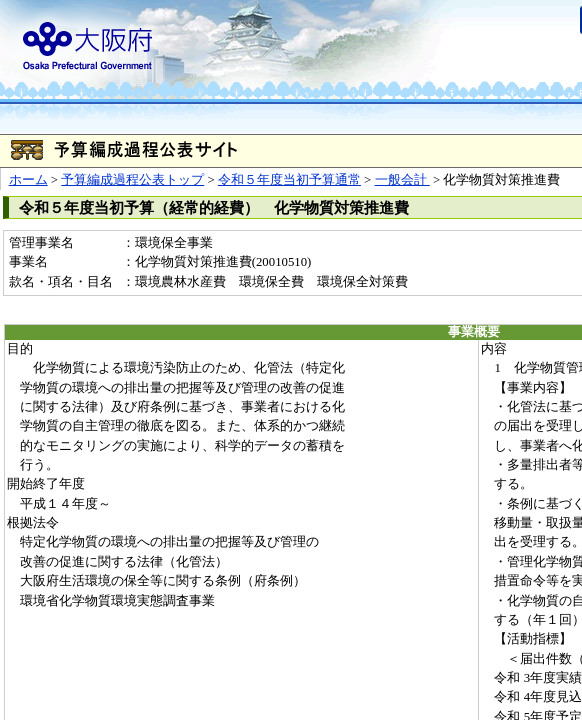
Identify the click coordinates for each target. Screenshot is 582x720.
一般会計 (402, 180)
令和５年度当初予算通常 (289, 180)
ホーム (28, 180)
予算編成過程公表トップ (132, 180)
